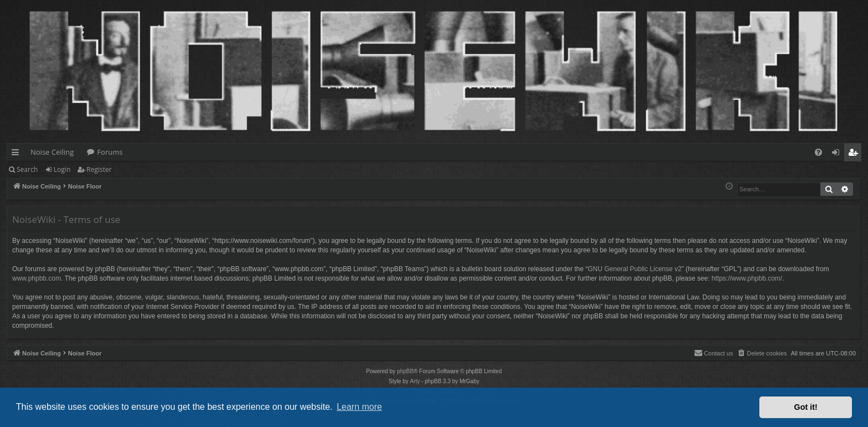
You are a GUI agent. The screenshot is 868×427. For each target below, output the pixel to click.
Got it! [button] (806, 407)
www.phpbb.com (37, 278)
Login (62, 169)
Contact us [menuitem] (714, 353)
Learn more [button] (359, 407)
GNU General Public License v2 (634, 269)
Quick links (17, 154)
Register (99, 169)
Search (27, 169)
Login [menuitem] (838, 154)
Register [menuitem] (855, 154)
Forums (110, 152)
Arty (415, 381)
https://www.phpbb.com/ (747, 278)
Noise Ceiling (52, 152)
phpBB (405, 371)
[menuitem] (818, 152)
